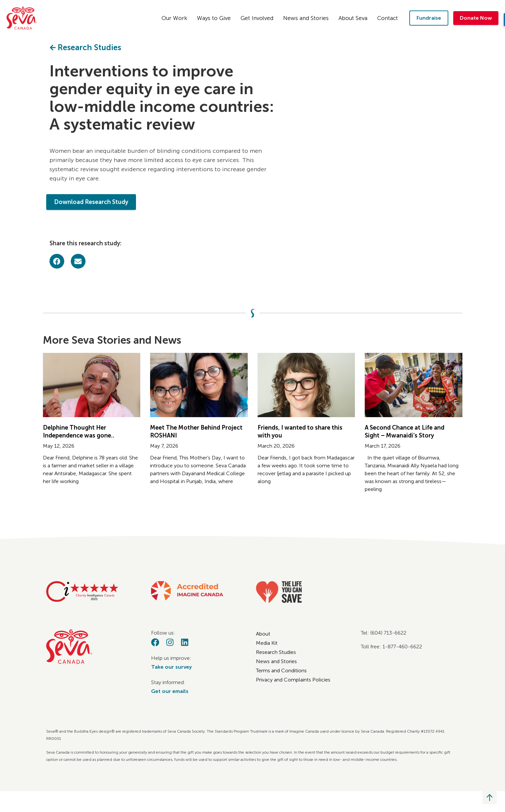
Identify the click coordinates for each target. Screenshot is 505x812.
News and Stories (308, 18)
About (263, 634)
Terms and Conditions (281, 670)
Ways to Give (215, 18)
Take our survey (171, 667)
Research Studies (276, 652)
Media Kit (267, 643)
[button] (57, 261)
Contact (389, 18)
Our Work (176, 18)
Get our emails (170, 691)
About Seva (355, 18)
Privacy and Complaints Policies (293, 680)
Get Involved (259, 18)
